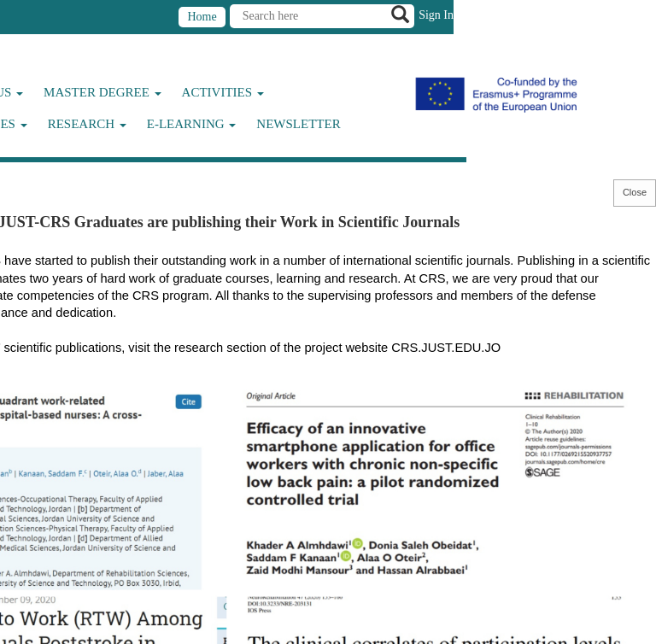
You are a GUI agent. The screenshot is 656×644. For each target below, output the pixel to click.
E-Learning (192, 124)
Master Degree (102, 92)
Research (87, 124)
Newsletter (298, 124)
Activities (223, 92)
